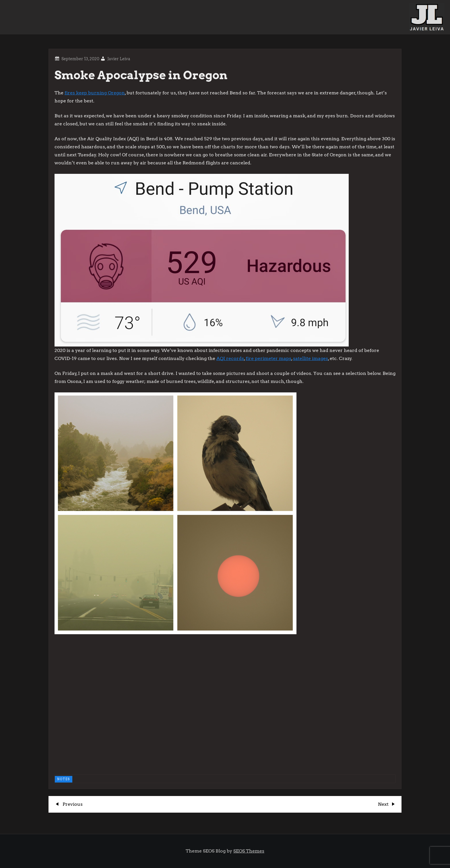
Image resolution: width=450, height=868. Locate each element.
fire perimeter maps (268, 358)
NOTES (64, 779)
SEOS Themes (249, 851)
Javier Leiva (119, 59)
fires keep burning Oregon (95, 93)
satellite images (311, 358)
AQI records (230, 358)
